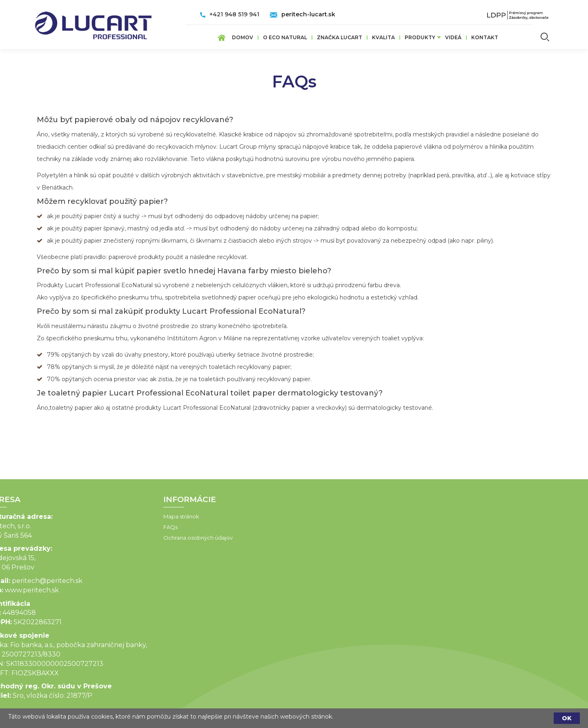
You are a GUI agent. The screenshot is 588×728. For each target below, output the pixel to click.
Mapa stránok (149, 516)
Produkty (420, 37)
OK (567, 718)
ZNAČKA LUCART (340, 37)
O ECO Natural (285, 37)
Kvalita (383, 37)
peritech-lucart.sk (308, 14)
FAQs (138, 527)
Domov (243, 37)
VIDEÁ (453, 37)
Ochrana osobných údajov (166, 538)
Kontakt (485, 37)
